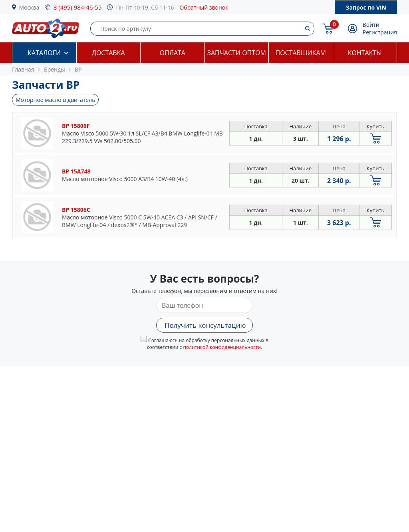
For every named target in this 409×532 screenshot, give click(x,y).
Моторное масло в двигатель (55, 100)
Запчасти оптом (237, 53)
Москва (29, 7)
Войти (371, 25)
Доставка (108, 53)
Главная (23, 69)
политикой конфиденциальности (222, 347)
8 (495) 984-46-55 (78, 7)
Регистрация (380, 32)
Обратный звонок (204, 7)
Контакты (365, 53)
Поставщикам (301, 53)
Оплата (173, 53)
